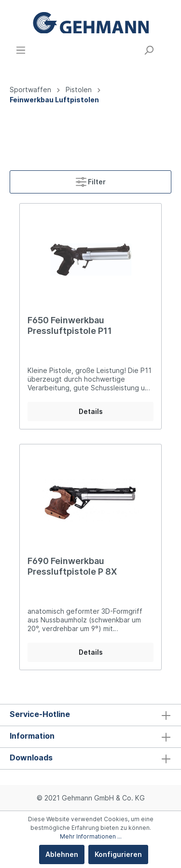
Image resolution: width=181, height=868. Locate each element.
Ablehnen (62, 854)
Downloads (31, 758)
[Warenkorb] (166, 47)
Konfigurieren (118, 854)
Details (91, 411)
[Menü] (21, 50)
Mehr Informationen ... (91, 836)
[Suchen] (149, 50)
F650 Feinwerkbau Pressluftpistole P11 (70, 325)
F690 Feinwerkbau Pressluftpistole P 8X (72, 566)
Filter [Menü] (91, 180)
